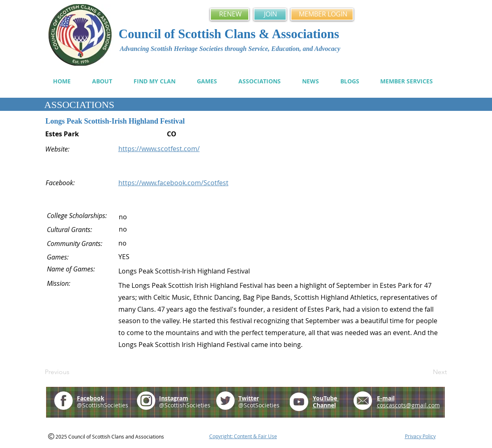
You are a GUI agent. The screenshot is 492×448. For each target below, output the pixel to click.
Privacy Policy (420, 436)
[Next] (426, 372)
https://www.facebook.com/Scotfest (173, 183)
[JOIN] (270, 14)
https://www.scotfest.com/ (159, 149)
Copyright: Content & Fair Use (243, 436)
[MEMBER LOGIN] (322, 14)
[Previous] (72, 372)
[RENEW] (230, 14)
